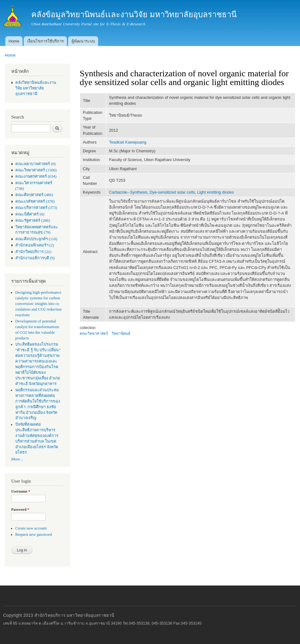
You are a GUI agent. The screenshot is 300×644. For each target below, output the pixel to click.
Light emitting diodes (216, 192)
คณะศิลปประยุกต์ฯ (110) (36, 239)
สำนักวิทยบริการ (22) (33, 252)
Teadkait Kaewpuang (128, 142)
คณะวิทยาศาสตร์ (94, 333)
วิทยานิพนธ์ (121, 333)
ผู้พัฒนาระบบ (83, 41)
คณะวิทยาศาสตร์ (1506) (36, 170)
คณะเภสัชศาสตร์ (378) (35, 201)
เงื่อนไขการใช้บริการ (45, 41)
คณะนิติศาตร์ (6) (30, 214)
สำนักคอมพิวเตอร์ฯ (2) (35, 245)
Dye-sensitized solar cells (172, 192)
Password (20, 510)
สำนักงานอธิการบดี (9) (35, 258)
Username (21, 491)
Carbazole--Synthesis (128, 192)
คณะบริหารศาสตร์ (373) (36, 208)
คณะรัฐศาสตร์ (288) (33, 221)
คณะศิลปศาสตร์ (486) (34, 195)
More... (17, 459)
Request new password (34, 535)
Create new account (31, 528)
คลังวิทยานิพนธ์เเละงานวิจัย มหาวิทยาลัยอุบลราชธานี (36, 88)
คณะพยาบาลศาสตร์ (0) (35, 164)
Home (14, 41)
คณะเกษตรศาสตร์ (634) (36, 176)
